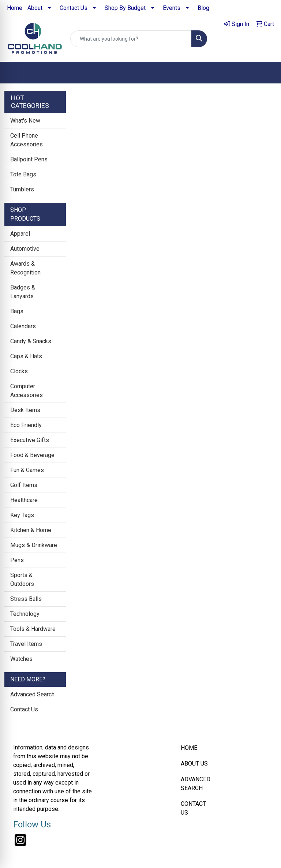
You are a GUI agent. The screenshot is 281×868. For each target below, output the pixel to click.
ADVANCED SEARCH (196, 784)
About (35, 8)
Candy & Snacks (31, 341)
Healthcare (24, 500)
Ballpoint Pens (29, 159)
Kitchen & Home (31, 530)
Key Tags (22, 515)
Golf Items (24, 485)
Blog (203, 8)
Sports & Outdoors (22, 579)
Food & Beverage (32, 455)
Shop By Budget (125, 8)
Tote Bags (23, 174)
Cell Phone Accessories (27, 140)
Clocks (19, 371)
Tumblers (22, 189)
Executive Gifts (30, 440)
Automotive (25, 249)
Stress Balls (26, 599)
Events (172, 8)
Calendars (23, 326)
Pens (17, 560)
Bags (17, 311)
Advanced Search (32, 694)
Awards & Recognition (25, 268)
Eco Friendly (26, 425)
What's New (25, 121)
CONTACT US (193, 808)
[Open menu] (266, 72)
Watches (21, 659)
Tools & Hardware (33, 629)
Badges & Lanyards (23, 292)
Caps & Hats (26, 356)
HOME (189, 748)
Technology (25, 614)
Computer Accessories (27, 391)
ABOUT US (194, 764)
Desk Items (25, 410)
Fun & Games (27, 470)
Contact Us (74, 8)
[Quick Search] (131, 39)
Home (15, 8)
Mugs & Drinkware (34, 545)
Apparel (20, 234)
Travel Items (26, 644)
